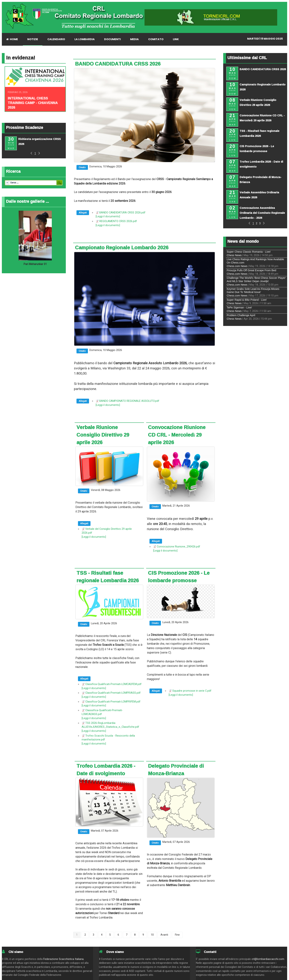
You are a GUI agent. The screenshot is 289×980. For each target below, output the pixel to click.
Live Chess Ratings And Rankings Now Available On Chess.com (255, 261)
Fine (177, 935)
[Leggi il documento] (108, 216)
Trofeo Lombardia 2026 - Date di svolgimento (106, 770)
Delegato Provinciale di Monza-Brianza (176, 770)
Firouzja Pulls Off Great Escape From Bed (251, 270)
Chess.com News (237, 266)
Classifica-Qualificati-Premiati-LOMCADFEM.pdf (113, 684)
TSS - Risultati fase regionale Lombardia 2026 (108, 577)
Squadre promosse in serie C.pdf (192, 691)
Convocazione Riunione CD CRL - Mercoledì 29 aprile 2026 (177, 435)
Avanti (164, 935)
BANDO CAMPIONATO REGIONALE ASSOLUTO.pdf (129, 401)
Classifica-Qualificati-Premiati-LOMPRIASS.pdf (113, 693)
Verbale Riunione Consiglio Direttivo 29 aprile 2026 (103, 435)
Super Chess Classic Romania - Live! (249, 252)
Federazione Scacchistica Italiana (63, 959)
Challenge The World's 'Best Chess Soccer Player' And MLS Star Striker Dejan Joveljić (256, 279)
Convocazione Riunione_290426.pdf (179, 547)
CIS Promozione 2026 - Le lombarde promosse (179, 577)
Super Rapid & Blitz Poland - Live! (247, 300)
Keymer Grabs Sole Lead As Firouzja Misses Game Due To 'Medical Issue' (253, 290)
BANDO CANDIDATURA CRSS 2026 (118, 64)
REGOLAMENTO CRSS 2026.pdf (118, 221)
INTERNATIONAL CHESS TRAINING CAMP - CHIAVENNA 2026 (33, 103)
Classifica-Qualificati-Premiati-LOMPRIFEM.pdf (113, 702)
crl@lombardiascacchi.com (268, 959)
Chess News (234, 255)
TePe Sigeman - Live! (239, 308)
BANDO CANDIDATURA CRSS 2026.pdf (122, 213)
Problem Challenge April (241, 315)
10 (152, 935)
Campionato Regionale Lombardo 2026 (122, 247)
